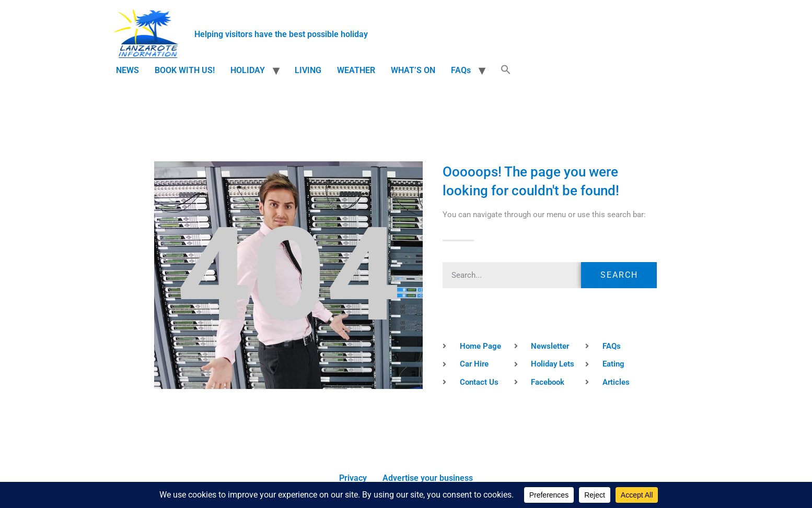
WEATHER (356, 70)
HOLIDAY (248, 70)
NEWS (127, 70)
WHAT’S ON (413, 70)
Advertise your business (428, 478)
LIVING (308, 70)
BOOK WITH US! (185, 70)
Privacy (353, 478)
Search (619, 275)
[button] (506, 70)
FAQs (461, 70)
